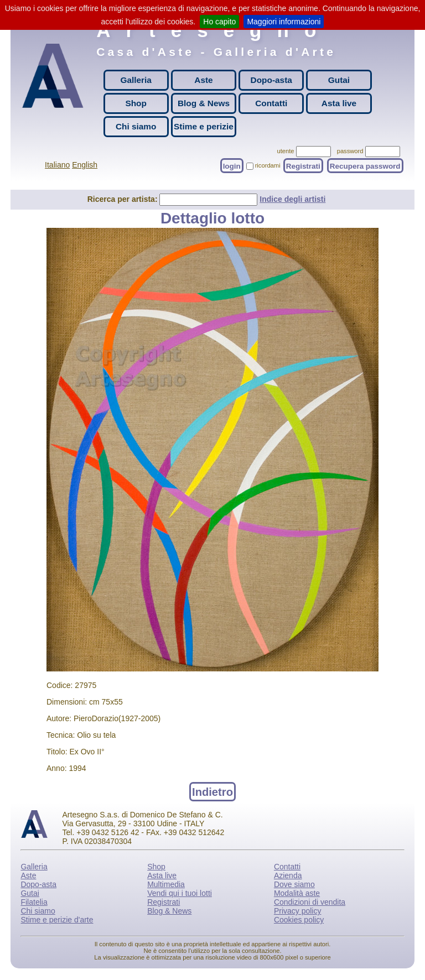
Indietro (212, 791)
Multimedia (166, 884)
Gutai (339, 80)
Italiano (57, 165)
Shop (136, 103)
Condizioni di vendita (310, 902)
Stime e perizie (204, 126)
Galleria (136, 80)
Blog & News (204, 103)
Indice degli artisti (292, 199)
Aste (203, 80)
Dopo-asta (271, 80)
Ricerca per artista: (124, 199)
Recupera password (365, 166)
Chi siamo (136, 126)
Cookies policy (299, 920)
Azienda (288, 875)
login (232, 166)
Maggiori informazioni (284, 22)
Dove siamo (294, 884)
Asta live (339, 103)
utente (285, 151)
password (350, 151)
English (85, 165)
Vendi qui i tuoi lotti (180, 893)
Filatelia (34, 902)
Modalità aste (297, 893)
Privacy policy (298, 911)
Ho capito (219, 22)
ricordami (268, 165)
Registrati (303, 166)
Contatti (271, 103)
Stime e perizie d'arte (57, 920)
